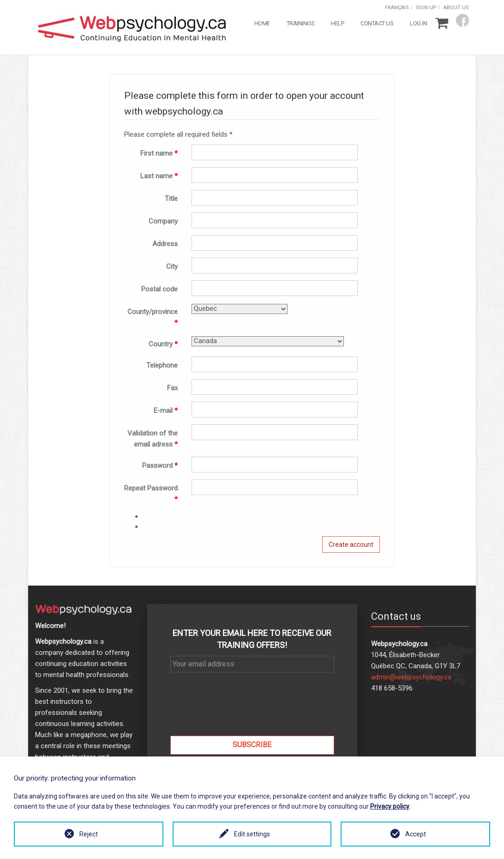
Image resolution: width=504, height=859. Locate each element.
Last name (159, 176)
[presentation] (252, 711)
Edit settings (252, 834)
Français (397, 8)
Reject (89, 834)
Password (160, 466)
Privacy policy (390, 806)
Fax (172, 388)
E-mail (166, 411)
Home (262, 23)
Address (165, 244)
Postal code (159, 289)
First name (159, 153)
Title (171, 199)
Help (337, 23)
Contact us (377, 23)
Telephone (162, 365)
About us (456, 8)
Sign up (426, 8)
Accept (416, 834)
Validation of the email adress (153, 439)
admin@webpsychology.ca (411, 677)
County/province (153, 317)
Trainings (301, 23)
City (172, 266)
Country (163, 344)
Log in (418, 23)
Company (163, 221)
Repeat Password (151, 494)
